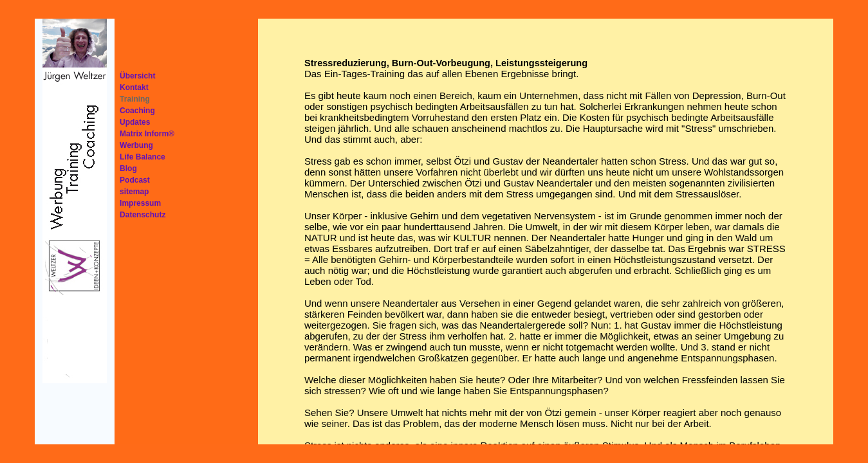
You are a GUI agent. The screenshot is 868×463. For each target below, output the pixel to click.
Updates (135, 122)
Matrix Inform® (147, 134)
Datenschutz (143, 215)
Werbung (136, 145)
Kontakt (134, 87)
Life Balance (143, 157)
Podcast (135, 180)
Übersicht (137, 76)
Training (135, 99)
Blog (128, 168)
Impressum (140, 203)
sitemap (134, 192)
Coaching (137, 111)
